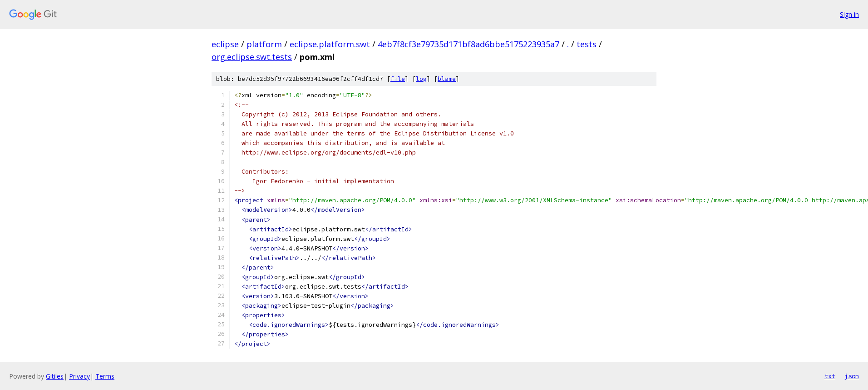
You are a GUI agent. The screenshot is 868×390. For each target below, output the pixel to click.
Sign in (849, 14)
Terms (105, 376)
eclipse (225, 44)
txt (830, 376)
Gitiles (55, 376)
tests (587, 44)
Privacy (79, 376)
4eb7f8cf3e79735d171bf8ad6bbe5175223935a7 (469, 44)
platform (264, 44)
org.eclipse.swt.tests (252, 57)
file (398, 79)
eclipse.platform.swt (330, 44)
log (421, 79)
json (852, 376)
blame (447, 79)
